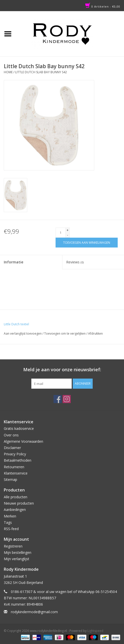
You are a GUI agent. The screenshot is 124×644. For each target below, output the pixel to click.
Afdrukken (95, 333)
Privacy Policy (15, 454)
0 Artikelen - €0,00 (103, 6)
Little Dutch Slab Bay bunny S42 (41, 72)
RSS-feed (11, 529)
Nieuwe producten (19, 503)
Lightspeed (95, 631)
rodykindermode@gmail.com (34, 612)
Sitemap (10, 479)
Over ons (11, 435)
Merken (10, 516)
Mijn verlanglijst (17, 559)
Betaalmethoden (18, 460)
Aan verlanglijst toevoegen (23, 333)
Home (8, 72)
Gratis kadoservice (19, 428)
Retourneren (14, 467)
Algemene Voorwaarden (23, 441)
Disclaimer (12, 448)
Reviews (75, 262)
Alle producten (16, 497)
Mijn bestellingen (18, 552)
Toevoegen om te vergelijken (65, 333)
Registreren (13, 546)
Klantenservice (16, 473)
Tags (8, 522)
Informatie (14, 262)
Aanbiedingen (15, 510)
